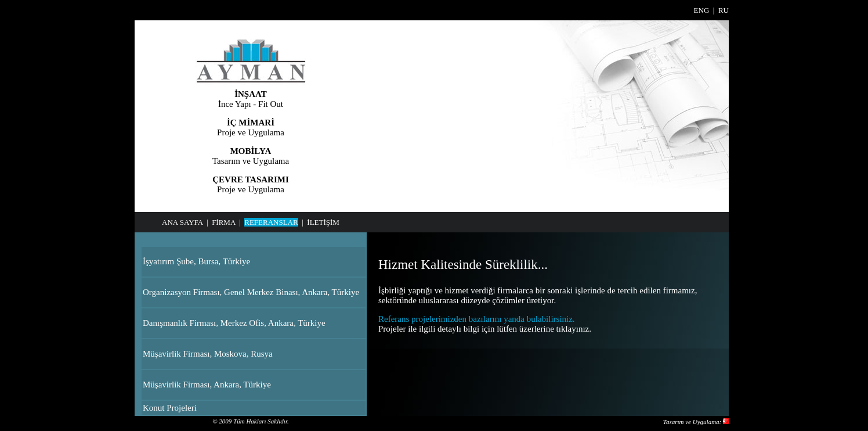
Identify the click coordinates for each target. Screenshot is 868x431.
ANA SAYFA (182, 222)
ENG (702, 10)
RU (724, 10)
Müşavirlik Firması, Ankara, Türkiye (207, 385)
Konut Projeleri (170, 408)
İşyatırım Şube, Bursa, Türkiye (196, 261)
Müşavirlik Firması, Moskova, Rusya (208, 354)
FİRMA (223, 222)
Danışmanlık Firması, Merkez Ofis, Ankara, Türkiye (234, 323)
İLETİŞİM (323, 222)
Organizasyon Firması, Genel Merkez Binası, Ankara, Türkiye (251, 292)
